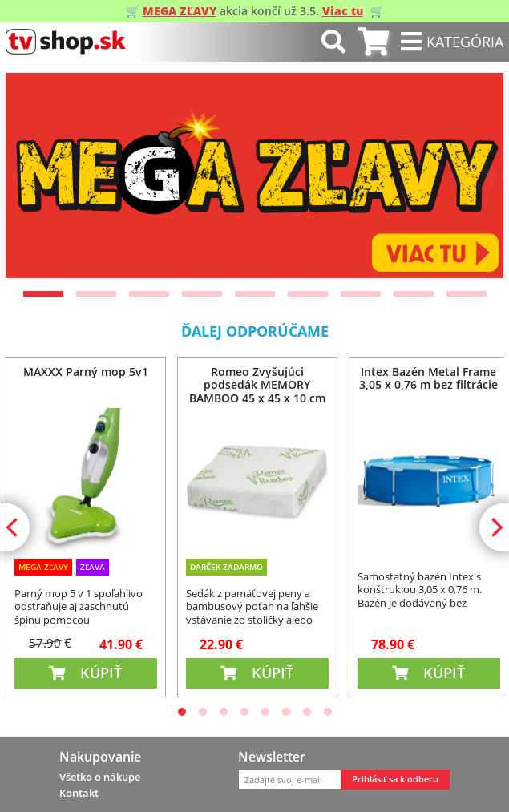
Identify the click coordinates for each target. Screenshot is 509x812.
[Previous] (31, 176)
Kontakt (79, 793)
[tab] (373, 42)
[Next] (478, 176)
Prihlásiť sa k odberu (395, 779)
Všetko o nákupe (100, 777)
